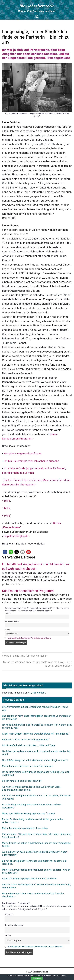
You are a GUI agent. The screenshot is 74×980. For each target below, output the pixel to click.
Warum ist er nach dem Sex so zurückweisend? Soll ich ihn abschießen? (33, 895)
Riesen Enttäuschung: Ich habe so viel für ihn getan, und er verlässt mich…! (33, 821)
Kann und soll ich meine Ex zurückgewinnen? (26, 740)
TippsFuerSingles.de (16, 536)
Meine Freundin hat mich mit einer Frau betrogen (28, 766)
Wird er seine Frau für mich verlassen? (26, 656)
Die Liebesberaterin (37, 6)
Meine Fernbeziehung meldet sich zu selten (25, 828)
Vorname (8, 613)
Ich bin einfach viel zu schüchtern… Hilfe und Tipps (29, 745)
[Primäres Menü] (37, 16)
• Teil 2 (6, 508)
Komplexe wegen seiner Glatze (23, 453)
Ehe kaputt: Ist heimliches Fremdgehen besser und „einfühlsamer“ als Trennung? (37, 717)
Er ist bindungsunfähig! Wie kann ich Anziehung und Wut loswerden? (32, 806)
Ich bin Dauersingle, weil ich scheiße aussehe (31, 461)
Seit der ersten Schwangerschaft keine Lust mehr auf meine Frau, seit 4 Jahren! (36, 886)
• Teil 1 (6, 501)
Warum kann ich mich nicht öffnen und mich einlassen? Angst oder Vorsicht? (35, 853)
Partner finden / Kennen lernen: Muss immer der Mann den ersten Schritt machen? (37, 836)
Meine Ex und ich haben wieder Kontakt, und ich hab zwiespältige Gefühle (36, 844)
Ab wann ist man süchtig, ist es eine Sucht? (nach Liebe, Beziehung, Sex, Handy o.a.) (32, 788)
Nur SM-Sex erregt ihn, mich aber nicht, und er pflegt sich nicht (35, 760)
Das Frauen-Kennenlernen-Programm (28, 591)
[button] (5, 552)
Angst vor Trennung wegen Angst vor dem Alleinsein (30, 879)
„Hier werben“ (38, 693)
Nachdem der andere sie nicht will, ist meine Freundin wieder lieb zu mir (36, 753)
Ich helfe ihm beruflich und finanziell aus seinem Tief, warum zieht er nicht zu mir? (37, 726)
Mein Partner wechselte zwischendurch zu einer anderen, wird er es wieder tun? (36, 871)
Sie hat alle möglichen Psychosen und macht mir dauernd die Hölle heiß (34, 862)
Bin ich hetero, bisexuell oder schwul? (22, 781)
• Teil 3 (6, 516)
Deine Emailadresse (12, 621)
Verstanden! (37, 978)
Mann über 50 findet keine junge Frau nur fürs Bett (28, 813)
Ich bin (7, 630)
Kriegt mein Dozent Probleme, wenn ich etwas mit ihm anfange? (36, 734)
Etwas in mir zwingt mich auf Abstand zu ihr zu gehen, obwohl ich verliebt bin (37, 797)
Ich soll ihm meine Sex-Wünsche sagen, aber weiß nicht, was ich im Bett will (36, 773)
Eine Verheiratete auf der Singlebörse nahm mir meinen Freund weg (35, 708)
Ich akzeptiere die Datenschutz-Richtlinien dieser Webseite (29, 638)
